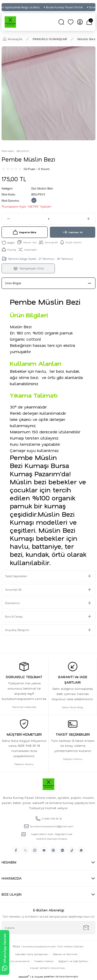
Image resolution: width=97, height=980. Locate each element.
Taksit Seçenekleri (16, 576)
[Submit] (86, 928)
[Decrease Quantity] (6, 219)
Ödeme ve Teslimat (65, 954)
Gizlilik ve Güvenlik (17, 961)
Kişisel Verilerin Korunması (48, 968)
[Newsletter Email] (48, 928)
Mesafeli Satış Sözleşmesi (32, 954)
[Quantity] (48, 219)
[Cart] (89, 22)
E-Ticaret (37, 977)
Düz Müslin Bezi (42, 188)
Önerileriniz (12, 603)
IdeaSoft (24, 977)
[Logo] (10, 22)
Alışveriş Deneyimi (17, 630)
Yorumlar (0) (13, 590)
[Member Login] (80, 22)
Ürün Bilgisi (13, 283)
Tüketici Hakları (44, 961)
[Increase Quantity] (91, 219)
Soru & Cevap (14, 616)
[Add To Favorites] (8, 242)
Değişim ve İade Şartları (73, 961)
